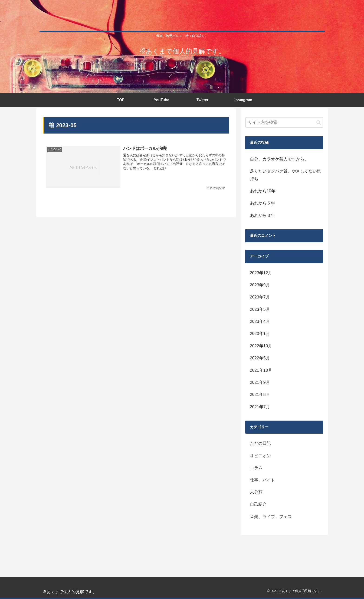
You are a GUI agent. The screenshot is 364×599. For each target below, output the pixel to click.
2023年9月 (260, 285)
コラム (256, 468)
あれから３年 (262, 215)
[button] (319, 122)
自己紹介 (258, 504)
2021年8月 (260, 395)
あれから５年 (262, 203)
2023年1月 (260, 334)
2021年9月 (260, 382)
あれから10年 (263, 191)
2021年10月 (261, 370)
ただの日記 (260, 443)
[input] (284, 122)
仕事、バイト (262, 480)
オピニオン (260, 456)
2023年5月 (260, 309)
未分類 (256, 492)
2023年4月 (260, 321)
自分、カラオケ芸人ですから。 (279, 159)
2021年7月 (260, 407)
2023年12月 (261, 273)
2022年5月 (260, 358)
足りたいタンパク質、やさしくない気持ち (285, 175)
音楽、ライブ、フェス (271, 517)
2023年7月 (260, 297)
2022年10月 (261, 346)
